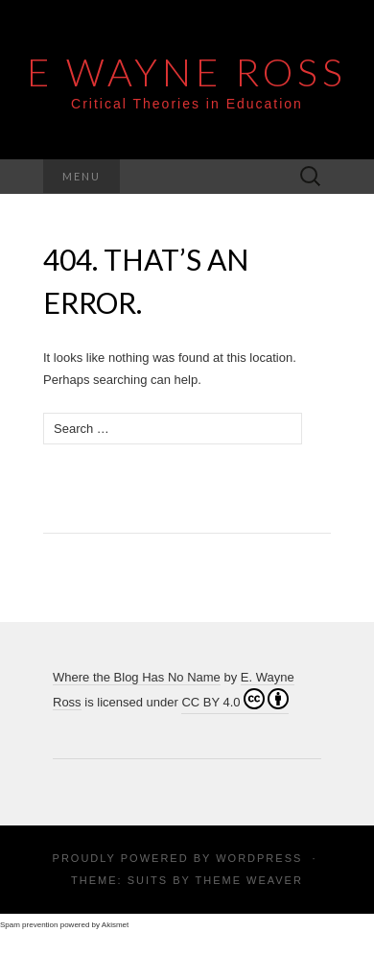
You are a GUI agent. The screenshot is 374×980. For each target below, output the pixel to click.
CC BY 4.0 (234, 699)
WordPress (259, 858)
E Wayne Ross (187, 72)
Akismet (115, 925)
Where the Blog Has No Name (137, 677)
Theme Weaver (248, 880)
